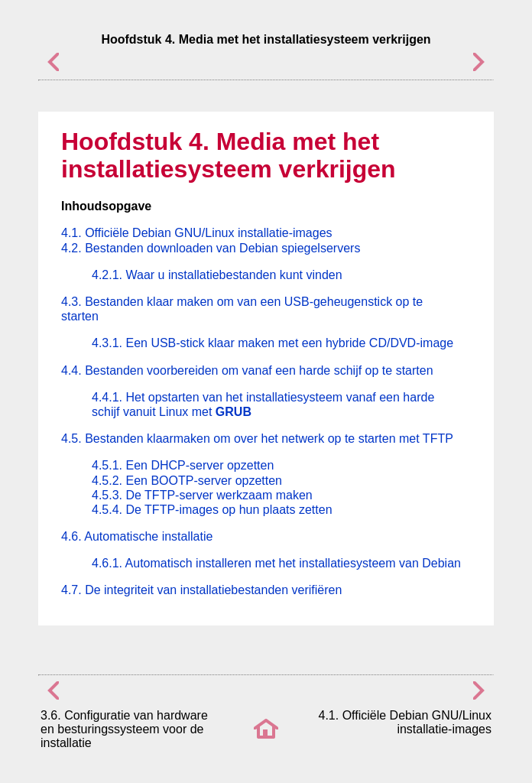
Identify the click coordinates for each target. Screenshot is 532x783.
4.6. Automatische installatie (137, 536)
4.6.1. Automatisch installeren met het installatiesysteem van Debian (276, 563)
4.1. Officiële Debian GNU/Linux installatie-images (197, 233)
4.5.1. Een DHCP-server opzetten (183, 465)
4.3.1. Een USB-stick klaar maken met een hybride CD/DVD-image (272, 343)
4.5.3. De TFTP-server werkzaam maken (202, 495)
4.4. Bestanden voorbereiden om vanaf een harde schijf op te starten (247, 370)
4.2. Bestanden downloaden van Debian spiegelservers (211, 248)
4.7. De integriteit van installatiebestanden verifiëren (201, 590)
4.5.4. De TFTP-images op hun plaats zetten (212, 510)
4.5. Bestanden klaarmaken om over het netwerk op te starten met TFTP (257, 439)
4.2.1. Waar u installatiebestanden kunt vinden (217, 275)
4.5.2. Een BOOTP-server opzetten (187, 481)
